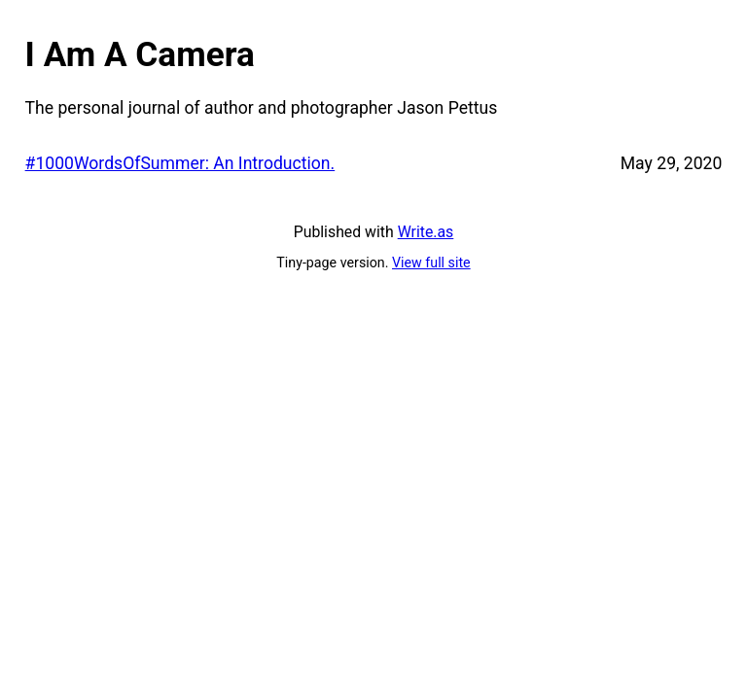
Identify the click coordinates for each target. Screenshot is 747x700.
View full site (431, 262)
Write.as (426, 232)
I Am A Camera (140, 54)
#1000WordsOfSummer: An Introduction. (180, 163)
